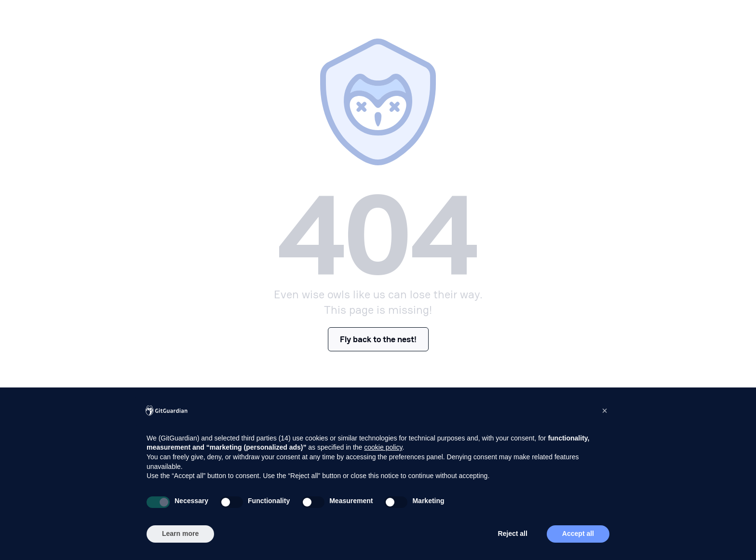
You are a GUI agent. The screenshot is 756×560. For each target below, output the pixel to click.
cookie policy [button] (383, 447)
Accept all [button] (578, 533)
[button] (605, 411)
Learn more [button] (180, 533)
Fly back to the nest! (378, 339)
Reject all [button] (512, 533)
